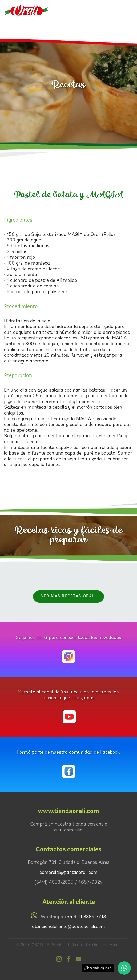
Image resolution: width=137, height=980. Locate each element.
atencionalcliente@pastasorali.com (68, 927)
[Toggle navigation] (129, 9)
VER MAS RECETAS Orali (68, 596)
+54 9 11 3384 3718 (85, 917)
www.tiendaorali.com (68, 811)
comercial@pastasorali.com (68, 873)
